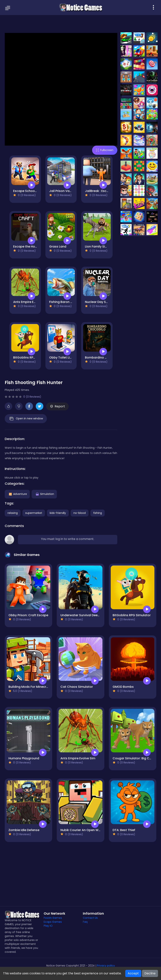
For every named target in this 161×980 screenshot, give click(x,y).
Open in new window (26, 419)
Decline (150, 973)
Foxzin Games (53, 918)
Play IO (48, 926)
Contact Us (90, 918)
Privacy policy (106, 966)
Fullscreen (105, 150)
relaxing (13, 513)
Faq (85, 922)
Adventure (17, 494)
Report (58, 406)
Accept (133, 973)
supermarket (34, 513)
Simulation (44, 494)
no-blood (80, 513)
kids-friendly (58, 513)
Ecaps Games (53, 922)
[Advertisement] (81, 23)
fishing (98, 513)
